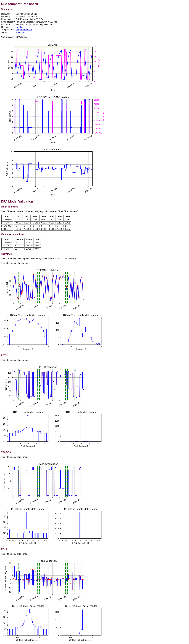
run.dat (19, 27)
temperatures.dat (24, 30)
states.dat (20, 32)
